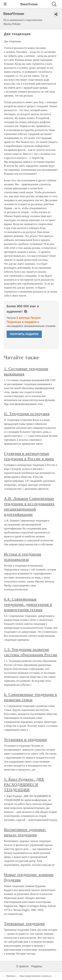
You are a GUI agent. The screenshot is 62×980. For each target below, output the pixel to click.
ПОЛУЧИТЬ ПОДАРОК (24, 334)
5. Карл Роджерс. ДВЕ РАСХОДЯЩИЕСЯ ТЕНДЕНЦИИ (24, 784)
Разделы (37, 966)
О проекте (22, 966)
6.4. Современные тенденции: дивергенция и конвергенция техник (28, 604)
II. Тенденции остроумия (27, 414)
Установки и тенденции (25, 739)
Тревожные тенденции (24, 924)
